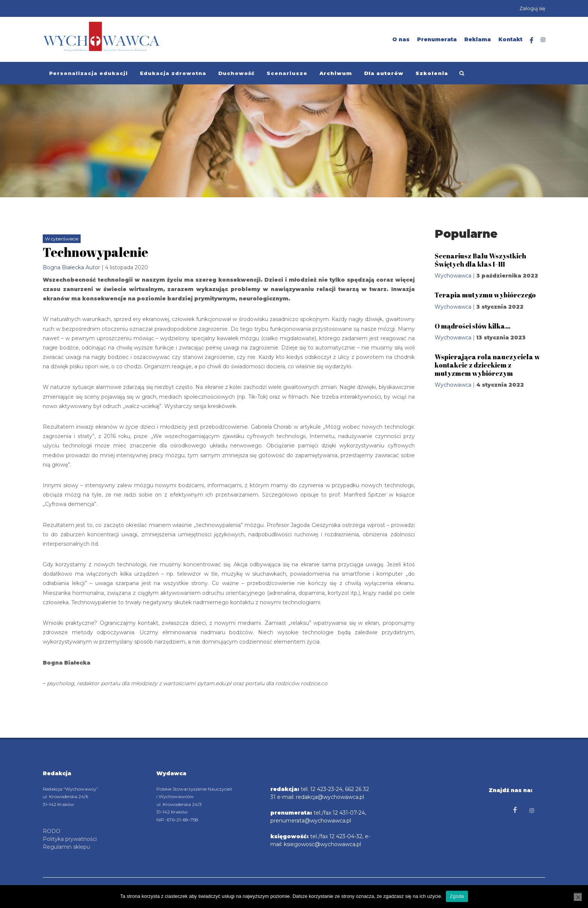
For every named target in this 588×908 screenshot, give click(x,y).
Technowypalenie (95, 252)
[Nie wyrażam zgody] (578, 897)
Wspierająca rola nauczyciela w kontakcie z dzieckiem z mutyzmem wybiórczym (487, 365)
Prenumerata (437, 39)
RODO (52, 831)
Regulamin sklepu (66, 847)
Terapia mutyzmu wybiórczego (485, 295)
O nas (401, 39)
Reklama (478, 39)
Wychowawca (453, 276)
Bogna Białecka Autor (71, 267)
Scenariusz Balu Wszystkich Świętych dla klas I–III (480, 260)
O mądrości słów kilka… (472, 326)
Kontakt (510, 39)
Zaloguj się (532, 8)
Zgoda (457, 896)
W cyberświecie (62, 239)
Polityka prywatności (70, 839)
